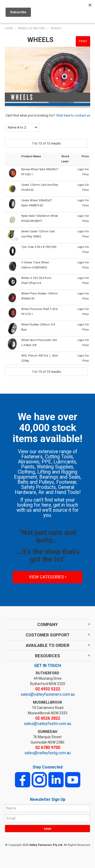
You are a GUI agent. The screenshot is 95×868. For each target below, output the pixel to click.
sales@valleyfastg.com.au (48, 753)
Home (9, 28)
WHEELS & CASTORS (32, 28)
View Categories (48, 577)
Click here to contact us (73, 115)
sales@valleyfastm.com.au (48, 724)
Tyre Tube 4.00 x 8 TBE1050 (39, 247)
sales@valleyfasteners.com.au (48, 694)
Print (83, 41)
